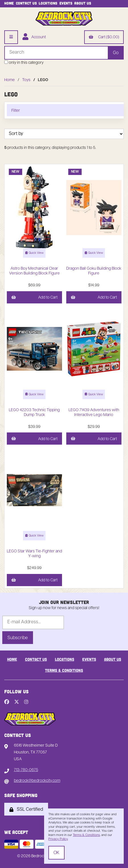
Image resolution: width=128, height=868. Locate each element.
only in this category (24, 63)
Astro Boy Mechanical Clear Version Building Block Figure (34, 271)
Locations (48, 3)
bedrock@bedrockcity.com (37, 781)
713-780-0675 (26, 770)
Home (9, 3)
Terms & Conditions (64, 670)
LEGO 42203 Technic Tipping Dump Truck (34, 413)
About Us (83, 3)
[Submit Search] (116, 53)
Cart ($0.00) (104, 37)
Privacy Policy (58, 839)
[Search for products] (56, 53)
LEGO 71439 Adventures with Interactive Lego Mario (94, 413)
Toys (26, 80)
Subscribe (18, 638)
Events (66, 3)
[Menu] (11, 37)
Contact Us (26, 3)
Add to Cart (34, 298)
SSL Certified (26, 810)
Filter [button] (16, 111)
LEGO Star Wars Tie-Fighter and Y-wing (34, 554)
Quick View (34, 253)
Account (34, 37)
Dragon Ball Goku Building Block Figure (94, 271)
